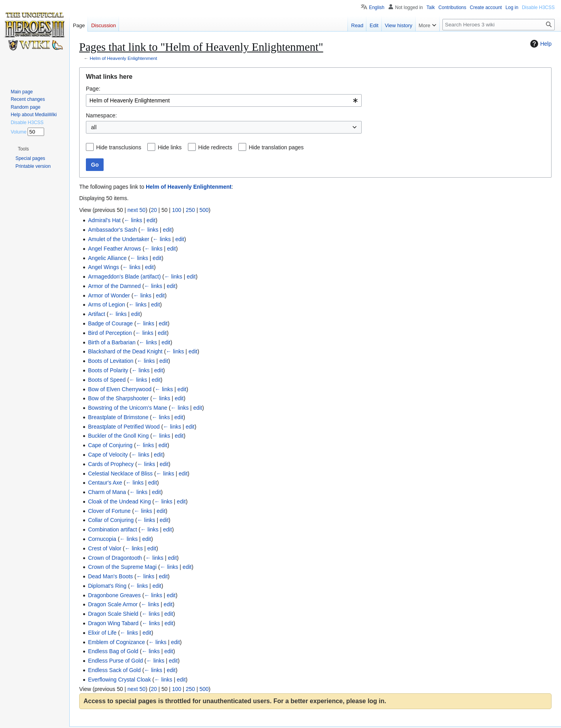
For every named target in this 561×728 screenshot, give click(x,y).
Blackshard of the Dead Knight (125, 351)
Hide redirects (215, 147)
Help (540, 44)
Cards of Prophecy (111, 464)
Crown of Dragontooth (115, 558)
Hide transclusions (119, 147)
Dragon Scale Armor (113, 604)
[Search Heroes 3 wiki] (499, 25)
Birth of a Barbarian (112, 342)
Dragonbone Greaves (114, 595)
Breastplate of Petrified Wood (124, 427)
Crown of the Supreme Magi (122, 567)
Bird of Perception (110, 333)
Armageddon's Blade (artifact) (124, 277)
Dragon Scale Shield (113, 614)
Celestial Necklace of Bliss (120, 474)
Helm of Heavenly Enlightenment (124, 58)
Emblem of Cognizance (116, 642)
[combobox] (224, 100)
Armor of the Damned (114, 286)
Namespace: (101, 115)
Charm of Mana (107, 492)
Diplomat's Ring (107, 586)
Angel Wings (103, 267)
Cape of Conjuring (110, 445)
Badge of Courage (110, 323)
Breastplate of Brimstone (118, 417)
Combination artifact (112, 529)
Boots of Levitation (111, 361)
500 (204, 210)
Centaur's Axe (105, 483)
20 (154, 210)
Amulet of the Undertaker (119, 239)
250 (190, 210)
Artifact (97, 314)
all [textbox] (94, 127)
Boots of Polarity (108, 370)
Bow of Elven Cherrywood (120, 389)
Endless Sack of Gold (114, 670)
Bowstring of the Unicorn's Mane (127, 408)
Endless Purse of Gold (115, 661)
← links (133, 220)
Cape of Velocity (108, 455)
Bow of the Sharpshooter (118, 398)
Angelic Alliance (107, 258)
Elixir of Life (102, 633)
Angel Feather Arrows (114, 249)
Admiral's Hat (104, 220)
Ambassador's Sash (112, 230)
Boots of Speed (107, 380)
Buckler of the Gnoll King (118, 436)
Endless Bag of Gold (113, 651)
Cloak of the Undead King (119, 501)
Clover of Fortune (109, 511)
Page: (93, 89)
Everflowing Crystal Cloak (119, 680)
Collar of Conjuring (111, 520)
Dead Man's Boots (110, 576)
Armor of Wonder (109, 295)
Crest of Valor (105, 548)
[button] (23, 149)
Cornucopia (102, 539)
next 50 (136, 210)
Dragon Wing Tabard (113, 623)
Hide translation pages (276, 147)
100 (177, 210)
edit (151, 220)
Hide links (170, 147)
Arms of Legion (106, 305)
